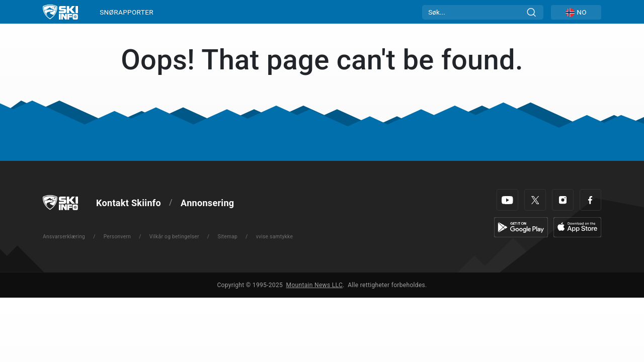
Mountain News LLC (314, 285)
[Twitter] (535, 200)
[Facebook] (590, 200)
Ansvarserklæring (64, 237)
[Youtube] (507, 200)
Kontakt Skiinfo (129, 203)
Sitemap (227, 237)
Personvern (117, 237)
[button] (576, 12)
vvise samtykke (275, 237)
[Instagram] (563, 200)
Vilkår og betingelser (174, 237)
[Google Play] (521, 227)
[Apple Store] (577, 227)
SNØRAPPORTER (127, 12)
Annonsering (207, 203)
